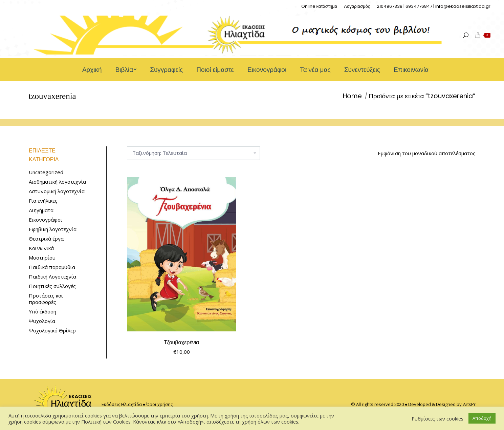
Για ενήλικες (43, 201)
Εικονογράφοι (46, 220)
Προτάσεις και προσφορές (46, 299)
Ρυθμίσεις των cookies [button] (437, 418)
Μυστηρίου (42, 258)
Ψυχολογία (42, 321)
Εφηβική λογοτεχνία (53, 229)
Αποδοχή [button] (482, 418)
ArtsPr (469, 404)
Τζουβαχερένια (181, 342)
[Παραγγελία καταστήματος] (193, 153)
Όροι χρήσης (159, 404)
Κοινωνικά (41, 248)
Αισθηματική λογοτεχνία (57, 182)
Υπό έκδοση (42, 312)
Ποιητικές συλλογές (52, 286)
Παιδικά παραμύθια (52, 267)
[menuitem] (319, 6)
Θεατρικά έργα (46, 239)
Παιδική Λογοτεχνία (52, 277)
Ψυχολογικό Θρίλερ (52, 331)
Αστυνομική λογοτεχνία (57, 191)
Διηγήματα (41, 210)
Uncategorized (46, 172)
